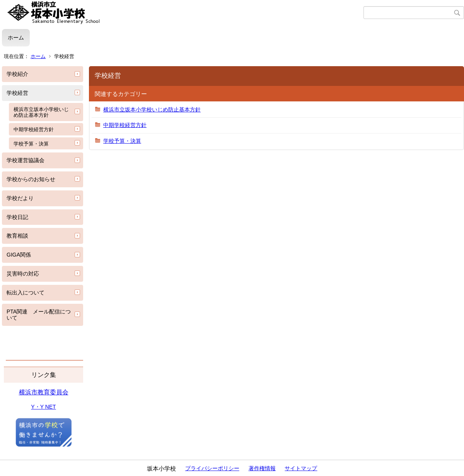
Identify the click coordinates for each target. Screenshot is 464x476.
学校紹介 (17, 74)
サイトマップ (301, 468)
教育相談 (17, 236)
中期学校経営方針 (34, 129)
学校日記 (17, 217)
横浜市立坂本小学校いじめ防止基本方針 (41, 112)
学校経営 (17, 93)
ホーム (16, 38)
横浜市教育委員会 (44, 392)
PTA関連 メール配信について (39, 315)
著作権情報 (262, 468)
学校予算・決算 (31, 144)
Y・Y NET (43, 407)
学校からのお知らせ (31, 179)
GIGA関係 (19, 255)
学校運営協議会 (26, 160)
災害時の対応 (23, 274)
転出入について (26, 293)
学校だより (20, 198)
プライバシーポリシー (212, 468)
